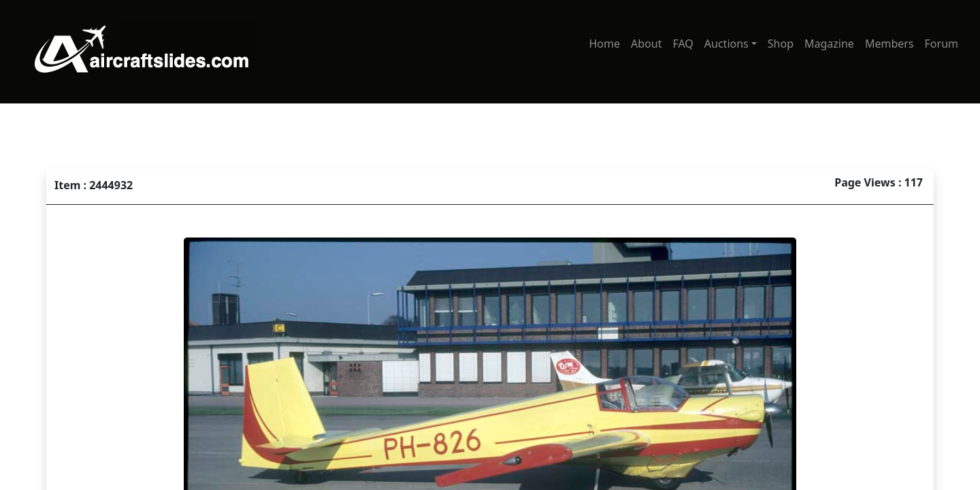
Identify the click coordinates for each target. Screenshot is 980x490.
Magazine (829, 44)
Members (889, 44)
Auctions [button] (726, 44)
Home (604, 44)
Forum (942, 44)
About (646, 44)
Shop (781, 44)
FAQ (683, 44)
